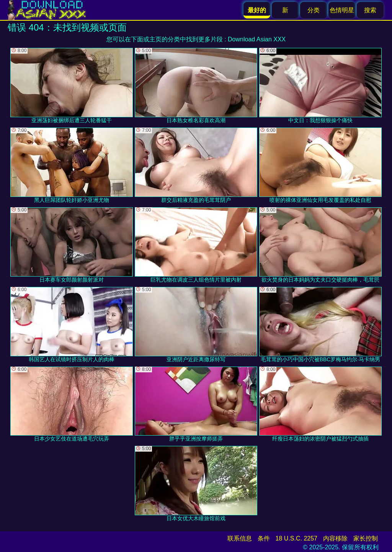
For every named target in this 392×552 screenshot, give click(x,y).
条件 (264, 538)
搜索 (370, 10)
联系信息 (240, 538)
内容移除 (335, 538)
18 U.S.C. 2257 (296, 538)
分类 (314, 10)
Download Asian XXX (257, 39)
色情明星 (342, 10)
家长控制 (366, 538)
